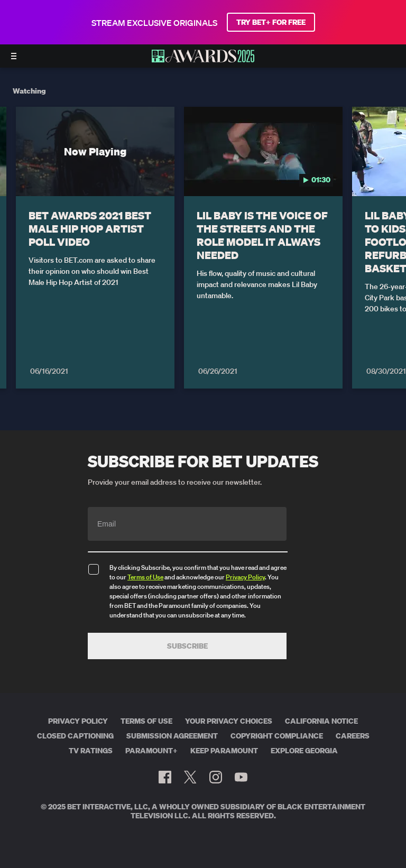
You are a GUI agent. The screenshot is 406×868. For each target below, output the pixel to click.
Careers (353, 736)
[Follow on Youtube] (241, 777)
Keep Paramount (224, 751)
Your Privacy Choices (229, 721)
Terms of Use (145, 577)
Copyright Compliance (277, 736)
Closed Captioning (75, 736)
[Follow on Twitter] (190, 777)
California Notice (321, 721)
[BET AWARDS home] (203, 59)
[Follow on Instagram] (216, 777)
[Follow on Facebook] (165, 777)
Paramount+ (151, 751)
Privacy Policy (245, 577)
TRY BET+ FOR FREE (271, 22)
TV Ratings (91, 751)
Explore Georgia (304, 751)
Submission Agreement (172, 736)
